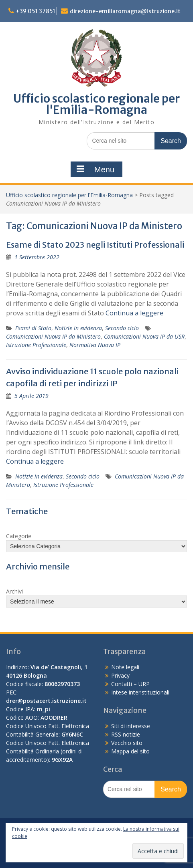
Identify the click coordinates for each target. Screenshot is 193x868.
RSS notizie (126, 734)
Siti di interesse (131, 726)
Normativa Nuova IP (95, 345)
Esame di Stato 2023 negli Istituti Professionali (95, 245)
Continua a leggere (134, 313)
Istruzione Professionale (36, 345)
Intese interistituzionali (140, 692)
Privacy (120, 675)
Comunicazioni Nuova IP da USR (144, 336)
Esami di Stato (33, 328)
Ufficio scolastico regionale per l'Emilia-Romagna (96, 104)
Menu (95, 169)
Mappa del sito (130, 751)
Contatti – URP (130, 684)
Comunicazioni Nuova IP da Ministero (53, 336)
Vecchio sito (127, 743)
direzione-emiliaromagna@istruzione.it (125, 11)
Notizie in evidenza (78, 328)
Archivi (14, 591)
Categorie (19, 536)
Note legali (125, 667)
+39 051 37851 (36, 11)
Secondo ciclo (122, 328)
